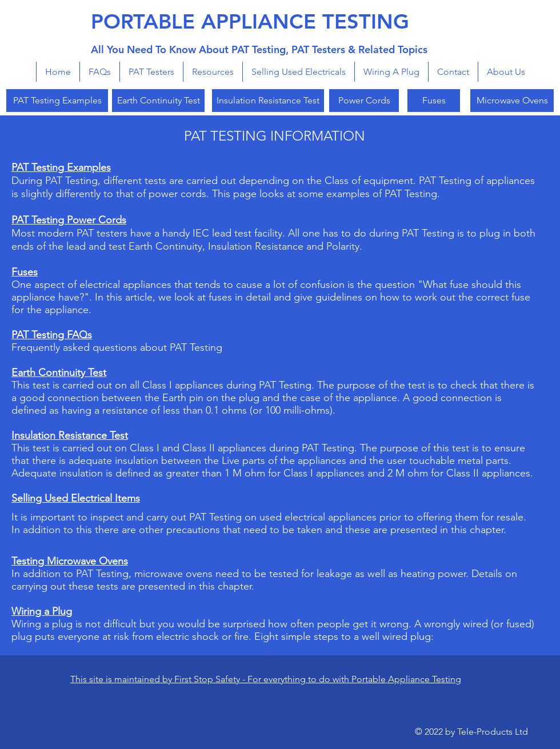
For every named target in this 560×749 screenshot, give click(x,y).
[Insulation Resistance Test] (268, 101)
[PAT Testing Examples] (57, 101)
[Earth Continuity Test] (158, 101)
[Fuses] (434, 101)
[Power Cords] (364, 101)
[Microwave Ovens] (512, 101)
